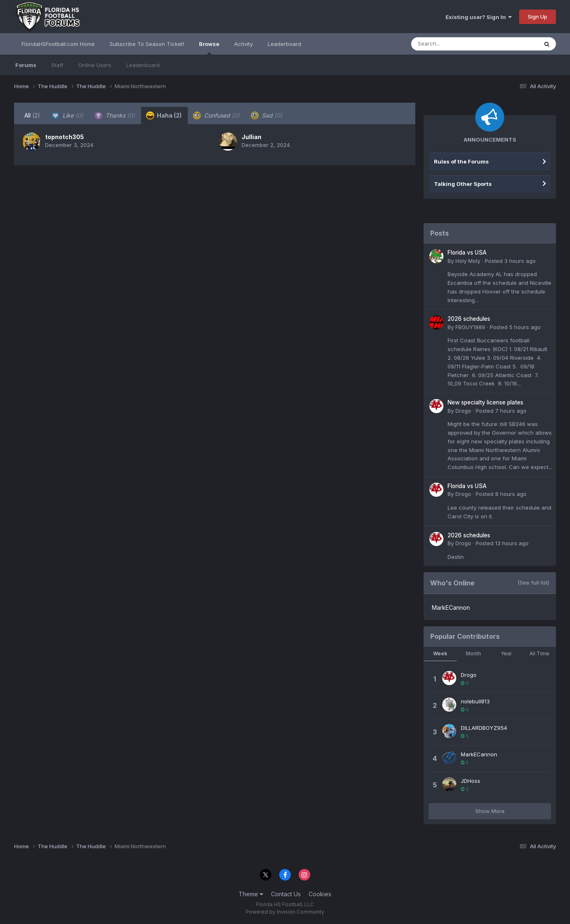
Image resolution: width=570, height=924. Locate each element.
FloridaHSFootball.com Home (58, 44)
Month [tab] (473, 653)
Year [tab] (506, 653)
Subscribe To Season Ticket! (147, 44)
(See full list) (533, 582)
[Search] (452, 44)
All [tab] (32, 115)
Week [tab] (440, 653)
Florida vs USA (467, 253)
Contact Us (286, 894)
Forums (26, 65)
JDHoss (471, 781)
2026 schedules (469, 319)
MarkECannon (451, 608)
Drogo (463, 411)
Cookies (320, 894)
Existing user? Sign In (479, 17)
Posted (510, 261)
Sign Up (538, 17)
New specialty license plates (485, 402)
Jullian (251, 137)
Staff (57, 65)
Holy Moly (468, 261)
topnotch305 (65, 137)
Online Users (95, 65)
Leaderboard (143, 65)
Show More (490, 811)
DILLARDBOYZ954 (484, 728)
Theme (251, 894)
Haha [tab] (164, 115)
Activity (243, 44)
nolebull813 (475, 701)
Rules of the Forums (461, 161)
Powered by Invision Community (285, 912)
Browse (209, 48)
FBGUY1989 (470, 327)
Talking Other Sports (463, 184)
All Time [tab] (539, 653)
